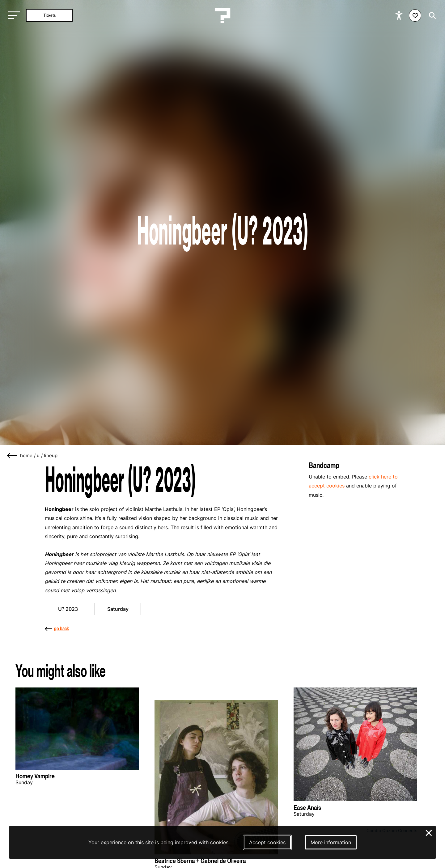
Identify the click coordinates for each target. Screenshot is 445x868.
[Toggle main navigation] (12, 16)
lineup (51, 456)
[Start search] (431, 16)
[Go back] (12, 456)
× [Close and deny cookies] (429, 832)
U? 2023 (68, 609)
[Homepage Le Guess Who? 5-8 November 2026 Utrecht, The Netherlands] (222, 15)
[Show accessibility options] (400, 15)
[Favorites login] (415, 15)
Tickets (50, 15)
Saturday (118, 609)
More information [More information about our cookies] (331, 842)
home (26, 456)
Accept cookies (267, 842)
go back (57, 628)
